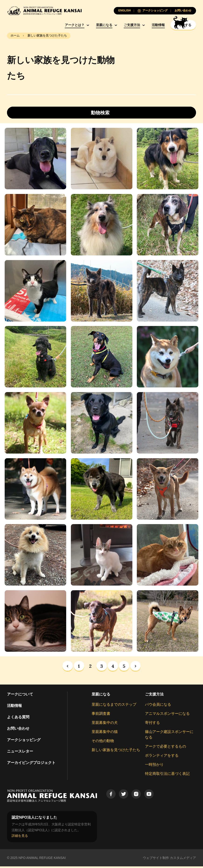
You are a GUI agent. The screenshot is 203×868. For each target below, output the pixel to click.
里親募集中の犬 (105, 724)
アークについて (20, 696)
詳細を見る (20, 837)
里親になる (92, 25)
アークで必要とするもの (165, 748)
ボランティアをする (162, 757)
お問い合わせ (18, 730)
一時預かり (154, 766)
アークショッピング (24, 741)
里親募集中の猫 (105, 733)
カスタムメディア (183, 859)
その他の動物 (103, 742)
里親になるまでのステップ (114, 706)
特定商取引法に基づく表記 (167, 775)
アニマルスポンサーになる (167, 715)
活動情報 (146, 25)
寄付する (152, 724)
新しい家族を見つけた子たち (116, 751)
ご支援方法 (120, 25)
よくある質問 (18, 718)
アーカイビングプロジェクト (31, 764)
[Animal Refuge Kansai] (44, 11)
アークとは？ (62, 25)
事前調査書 (101, 715)
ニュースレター (20, 753)
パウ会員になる (158, 706)
